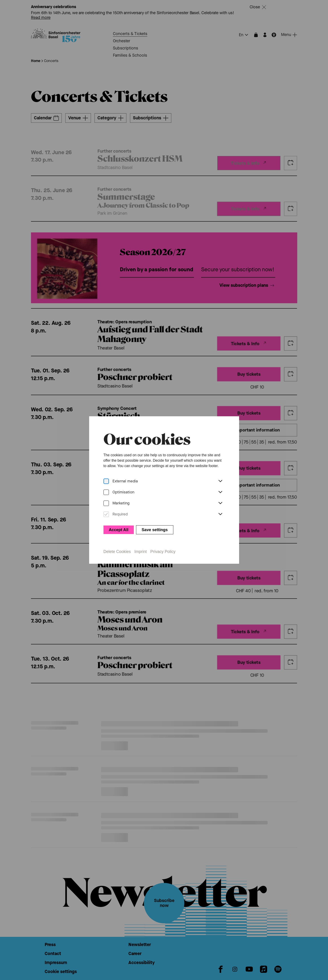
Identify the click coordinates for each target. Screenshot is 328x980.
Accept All (119, 530)
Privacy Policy (163, 552)
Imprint (141, 552)
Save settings (155, 530)
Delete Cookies (117, 552)
